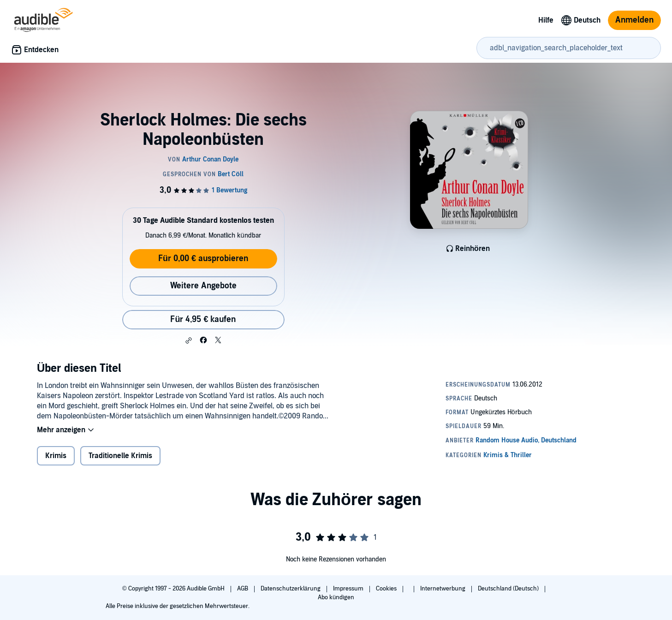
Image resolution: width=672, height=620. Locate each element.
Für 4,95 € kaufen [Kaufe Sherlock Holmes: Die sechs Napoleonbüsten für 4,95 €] (203, 319)
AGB (243, 589)
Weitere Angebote (203, 286)
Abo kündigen (336, 597)
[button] (189, 340)
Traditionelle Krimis (120, 456)
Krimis (56, 456)
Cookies (387, 589)
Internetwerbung (443, 589)
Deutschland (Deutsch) (509, 589)
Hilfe (546, 20)
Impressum (349, 589)
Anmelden (634, 20)
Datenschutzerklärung (291, 589)
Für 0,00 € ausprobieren (203, 259)
